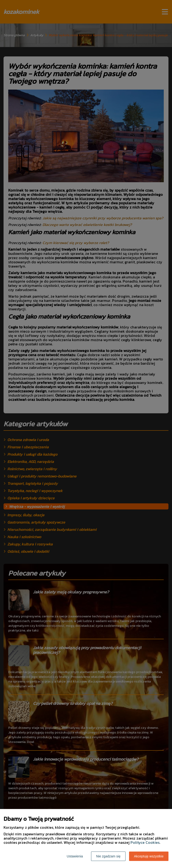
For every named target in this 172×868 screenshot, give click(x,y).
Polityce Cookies (145, 842)
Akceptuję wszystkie (149, 856)
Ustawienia (75, 856)
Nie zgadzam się (108, 856)
